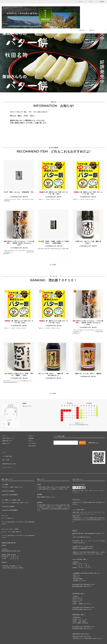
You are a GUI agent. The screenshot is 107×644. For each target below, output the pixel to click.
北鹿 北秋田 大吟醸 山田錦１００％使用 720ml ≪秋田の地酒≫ (54, 242)
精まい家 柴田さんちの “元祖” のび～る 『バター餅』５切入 (53, 193)
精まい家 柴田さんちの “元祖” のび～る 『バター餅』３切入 (88, 193)
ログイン (91, 1)
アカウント (81, 1)
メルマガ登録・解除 (7, 453)
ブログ (4, 450)
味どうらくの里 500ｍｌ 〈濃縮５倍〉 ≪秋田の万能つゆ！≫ (53, 374)
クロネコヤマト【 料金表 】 (8, 483)
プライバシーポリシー (8, 461)
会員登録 (102, 1)
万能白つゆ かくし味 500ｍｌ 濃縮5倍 (88, 373)
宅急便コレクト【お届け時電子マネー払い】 (83, 541)
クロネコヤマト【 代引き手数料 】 (10, 487)
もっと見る (54, 264)
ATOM (7, 455)
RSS (3, 455)
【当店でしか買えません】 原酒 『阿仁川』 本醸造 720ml (19, 374)
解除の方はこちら (93, 441)
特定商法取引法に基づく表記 (10, 458)
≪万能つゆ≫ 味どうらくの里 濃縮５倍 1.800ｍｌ (89, 242)
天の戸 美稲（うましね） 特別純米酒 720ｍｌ (19, 193)
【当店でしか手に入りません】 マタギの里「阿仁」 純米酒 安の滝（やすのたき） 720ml (19, 243)
